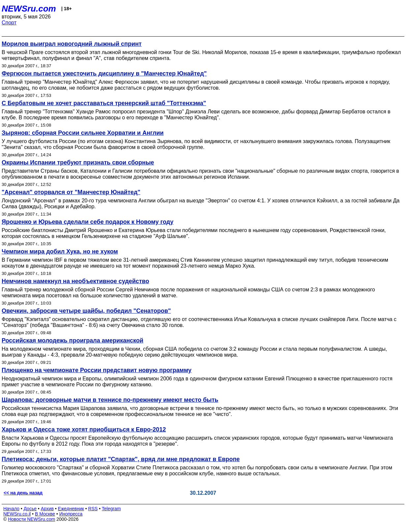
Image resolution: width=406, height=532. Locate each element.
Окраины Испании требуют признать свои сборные (78, 163)
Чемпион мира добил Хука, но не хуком (60, 251)
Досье (30, 509)
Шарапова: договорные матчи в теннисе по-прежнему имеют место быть (110, 400)
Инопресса (71, 514)
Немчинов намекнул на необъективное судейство (75, 281)
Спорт (9, 23)
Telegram (111, 509)
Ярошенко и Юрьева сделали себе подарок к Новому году (88, 222)
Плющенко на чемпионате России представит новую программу (97, 370)
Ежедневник (71, 509)
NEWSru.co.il (17, 514)
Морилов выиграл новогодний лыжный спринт (72, 44)
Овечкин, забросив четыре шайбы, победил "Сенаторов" (86, 311)
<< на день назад (23, 493)
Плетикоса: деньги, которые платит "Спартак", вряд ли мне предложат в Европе (121, 459)
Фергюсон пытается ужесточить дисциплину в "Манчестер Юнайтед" (104, 74)
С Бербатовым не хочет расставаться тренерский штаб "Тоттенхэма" (104, 103)
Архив (47, 509)
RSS (93, 509)
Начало (11, 509)
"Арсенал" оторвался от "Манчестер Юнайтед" (71, 192)
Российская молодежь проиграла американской (73, 340)
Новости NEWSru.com (31, 519)
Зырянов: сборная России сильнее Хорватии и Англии (83, 133)
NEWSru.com (29, 9)
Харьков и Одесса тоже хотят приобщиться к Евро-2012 (84, 429)
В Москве (45, 514)
